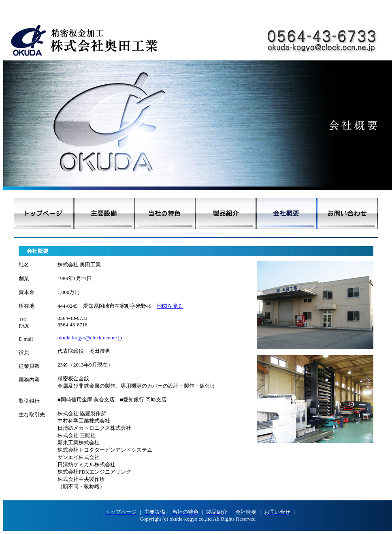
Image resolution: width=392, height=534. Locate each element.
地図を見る (170, 306)
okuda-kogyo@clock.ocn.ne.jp (90, 338)
